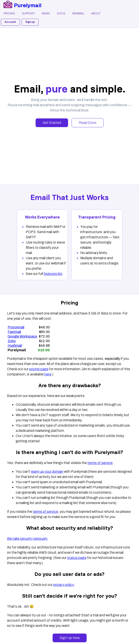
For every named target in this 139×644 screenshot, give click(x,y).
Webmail (78, 13)
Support (28, 13)
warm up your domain (47, 472)
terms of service (100, 463)
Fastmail (14, 332)
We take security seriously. (27, 539)
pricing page (39, 369)
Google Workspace (22, 336)
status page (77, 558)
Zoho (12, 341)
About (96, 13)
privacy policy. (64, 585)
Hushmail (15, 346)
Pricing (9, 13)
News (46, 13)
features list (53, 274)
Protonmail (16, 327)
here (48, 374)
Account (10, 22)
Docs (61, 13)
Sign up (30, 22)
